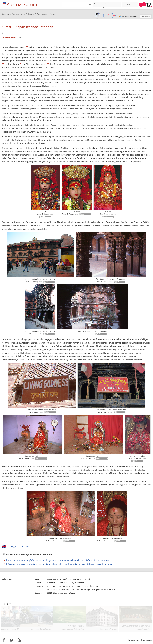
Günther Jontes (10, 38)
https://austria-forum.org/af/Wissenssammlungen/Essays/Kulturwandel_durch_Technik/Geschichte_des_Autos (58, 560)
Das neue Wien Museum (41, 629)
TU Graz (145, 4)
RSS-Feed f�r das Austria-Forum (19, 640)
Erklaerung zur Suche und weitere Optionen (107, 5)
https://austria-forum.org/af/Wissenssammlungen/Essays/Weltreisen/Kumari (81, 589)
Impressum (146, 640)
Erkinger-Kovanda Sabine (87, 586)
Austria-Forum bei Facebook (4, 640)
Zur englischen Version (18, 546)
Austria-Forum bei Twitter (12, 640)
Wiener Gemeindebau (108, 629)
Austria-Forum (22, 4)
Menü (129, 4)
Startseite (4, 5)
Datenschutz (134, 640)
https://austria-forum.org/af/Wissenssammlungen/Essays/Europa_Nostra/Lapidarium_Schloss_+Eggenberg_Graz (59, 564)
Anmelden (146, 17)
